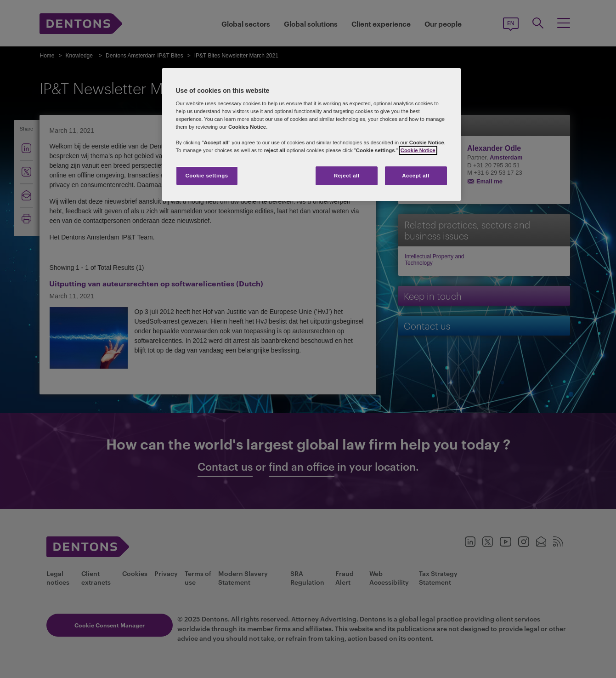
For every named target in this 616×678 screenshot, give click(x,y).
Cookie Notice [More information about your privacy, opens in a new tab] (418, 150)
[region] (311, 135)
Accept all (415, 176)
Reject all (347, 176)
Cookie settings (206, 176)
